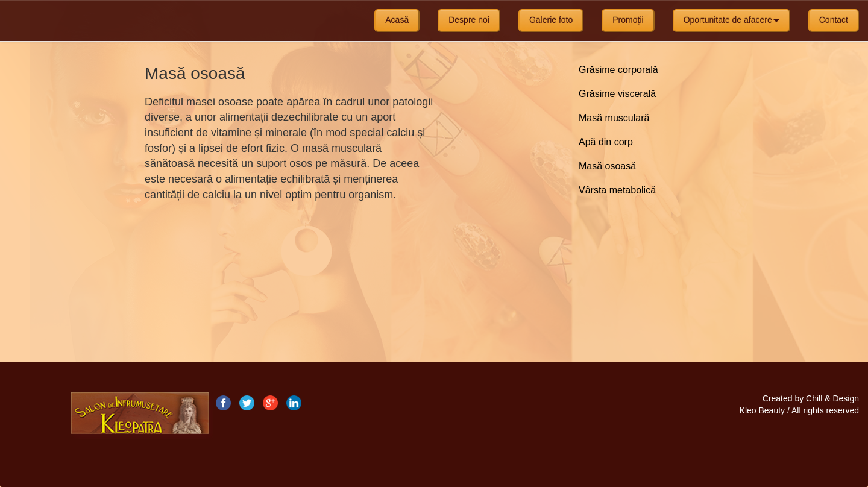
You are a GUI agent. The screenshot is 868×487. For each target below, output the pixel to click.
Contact (834, 20)
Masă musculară (614, 118)
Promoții (628, 20)
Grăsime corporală (618, 70)
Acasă (397, 20)
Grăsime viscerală (617, 94)
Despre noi (469, 20)
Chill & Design (832, 398)
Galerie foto (551, 20)
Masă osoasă (607, 166)
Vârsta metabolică (617, 190)
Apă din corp (606, 142)
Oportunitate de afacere (731, 20)
